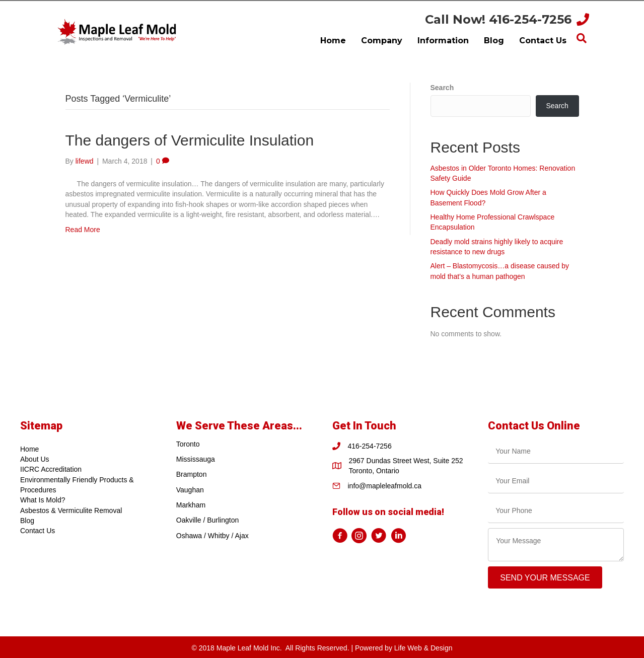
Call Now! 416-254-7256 (498, 19)
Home (29, 449)
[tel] (556, 511)
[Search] (582, 38)
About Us (35, 459)
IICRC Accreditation (51, 469)
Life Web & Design (423, 648)
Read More (83, 230)
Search (442, 88)
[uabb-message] (556, 545)
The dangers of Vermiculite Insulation (190, 140)
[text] (556, 451)
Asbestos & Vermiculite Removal (71, 510)
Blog (27, 521)
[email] (556, 481)
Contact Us (38, 531)
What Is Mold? (43, 500)
